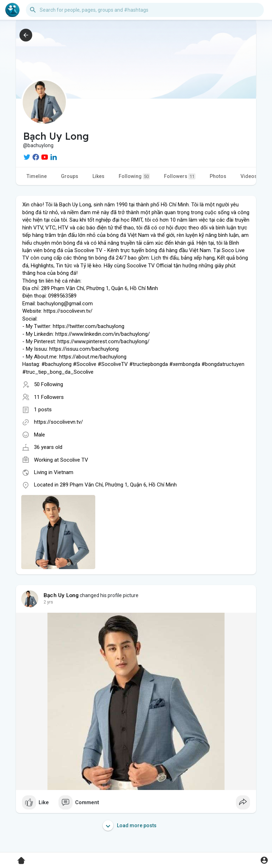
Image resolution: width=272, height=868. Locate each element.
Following (134, 176)
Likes (98, 176)
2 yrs (48, 602)
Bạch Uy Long (61, 595)
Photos (218, 176)
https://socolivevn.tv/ (58, 422)
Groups (70, 176)
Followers (180, 176)
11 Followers (49, 397)
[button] (145, 10)
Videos (249, 176)
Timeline (37, 176)
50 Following (49, 384)
